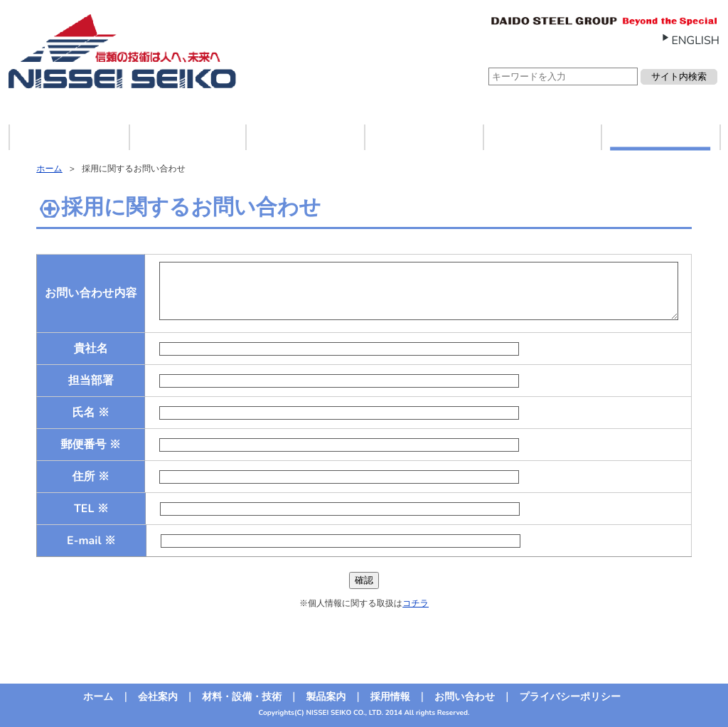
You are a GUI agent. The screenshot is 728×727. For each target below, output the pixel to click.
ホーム (69, 137)
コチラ (416, 604)
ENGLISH (695, 41)
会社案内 (186, 137)
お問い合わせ (660, 137)
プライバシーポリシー (570, 697)
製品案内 (423, 137)
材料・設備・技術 (305, 137)
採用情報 (542, 137)
